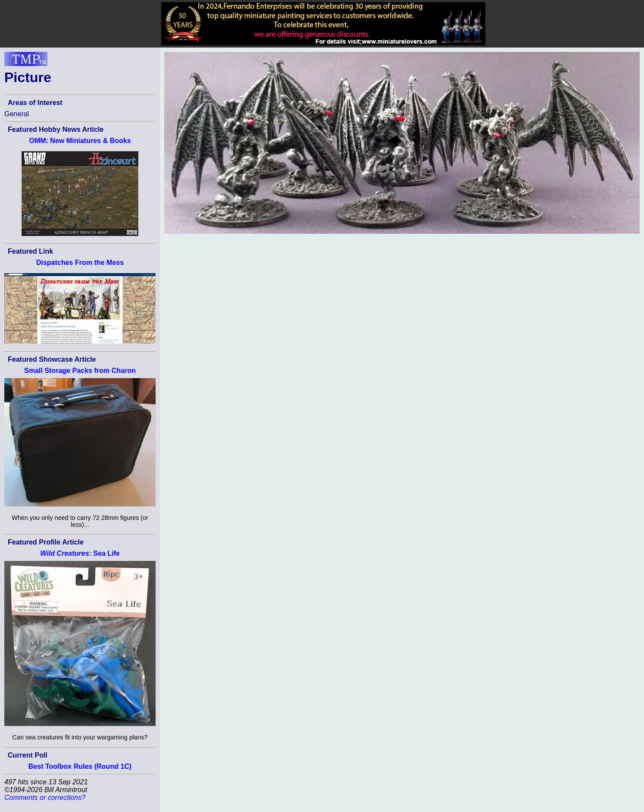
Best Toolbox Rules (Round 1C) (80, 766)
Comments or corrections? (45, 798)
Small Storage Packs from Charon (80, 371)
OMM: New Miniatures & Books (80, 141)
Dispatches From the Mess (80, 263)
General (17, 114)
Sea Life (80, 553)
